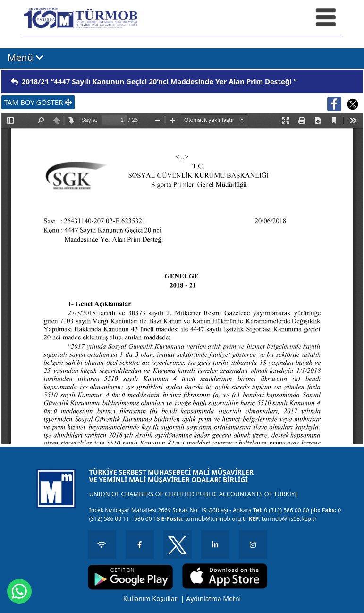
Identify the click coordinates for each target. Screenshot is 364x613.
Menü (26, 58)
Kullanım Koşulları (151, 599)
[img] (14, 82)
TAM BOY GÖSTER (38, 102)
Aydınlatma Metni (213, 599)
